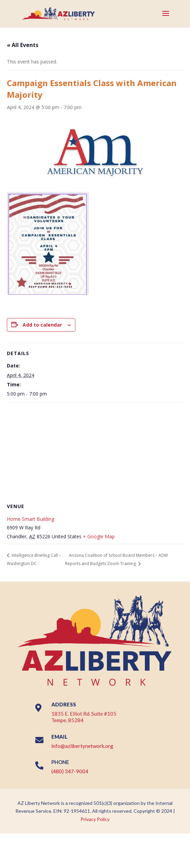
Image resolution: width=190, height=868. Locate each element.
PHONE (60, 762)
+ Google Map (99, 536)
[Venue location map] (95, 452)
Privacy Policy (95, 819)
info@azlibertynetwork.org (82, 746)
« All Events (23, 45)
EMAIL (59, 737)
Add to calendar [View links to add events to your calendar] (42, 325)
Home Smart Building (30, 519)
